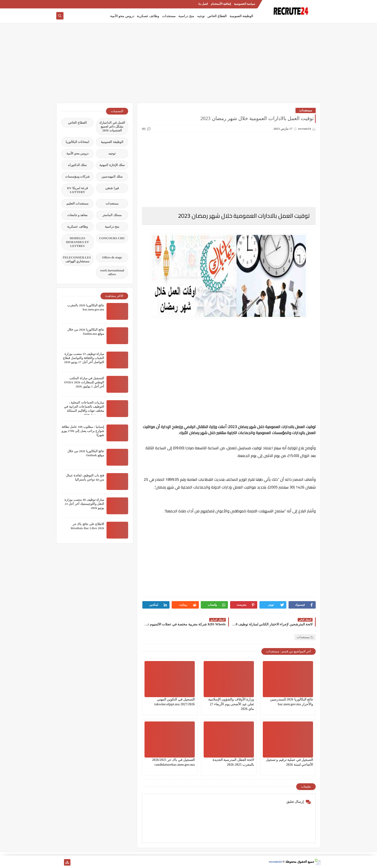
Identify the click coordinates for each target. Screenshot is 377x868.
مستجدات (169, 16)
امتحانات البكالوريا (77, 142)
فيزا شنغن (112, 188)
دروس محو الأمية (122, 16)
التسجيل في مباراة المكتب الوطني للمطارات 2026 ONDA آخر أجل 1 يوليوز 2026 (84, 382)
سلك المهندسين (112, 177)
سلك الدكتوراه (77, 165)
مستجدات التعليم (77, 203)
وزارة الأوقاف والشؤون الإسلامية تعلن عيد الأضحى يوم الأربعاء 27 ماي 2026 (231, 704)
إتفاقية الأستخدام (221, 4)
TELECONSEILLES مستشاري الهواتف (77, 259)
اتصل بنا (203, 4)
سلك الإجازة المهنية (112, 165)
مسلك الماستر (112, 215)
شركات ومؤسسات (77, 177)
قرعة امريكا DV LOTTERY (77, 190)
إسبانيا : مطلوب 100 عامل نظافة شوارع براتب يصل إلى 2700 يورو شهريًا (83, 431)
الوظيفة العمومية (242, 16)
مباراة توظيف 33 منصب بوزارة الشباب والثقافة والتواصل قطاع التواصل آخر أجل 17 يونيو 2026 (84, 358)
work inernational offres (112, 272)
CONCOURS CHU (112, 238)
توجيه (201, 16)
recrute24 (275, 862)
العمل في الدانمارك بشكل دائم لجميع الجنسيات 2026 (112, 126)
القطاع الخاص (217, 16)
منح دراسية (186, 16)
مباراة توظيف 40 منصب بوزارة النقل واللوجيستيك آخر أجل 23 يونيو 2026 (84, 504)
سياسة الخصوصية (245, 4)
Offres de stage (112, 257)
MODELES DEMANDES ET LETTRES (78, 242)
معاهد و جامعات (78, 215)
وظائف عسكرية (148, 16)
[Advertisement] (188, 65)
